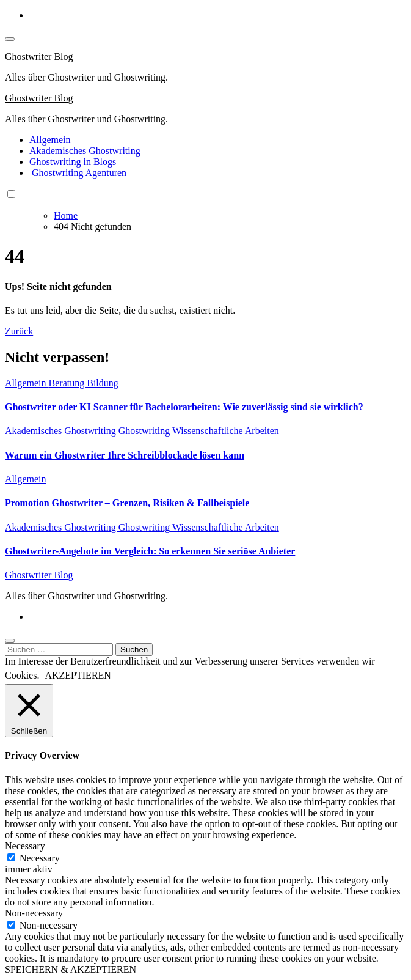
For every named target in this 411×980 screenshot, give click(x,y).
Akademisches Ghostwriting (85, 151)
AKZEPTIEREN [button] (78, 675)
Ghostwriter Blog (39, 57)
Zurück (19, 331)
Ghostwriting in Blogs (73, 162)
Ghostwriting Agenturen (78, 173)
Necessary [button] (25, 846)
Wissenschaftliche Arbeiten (226, 431)
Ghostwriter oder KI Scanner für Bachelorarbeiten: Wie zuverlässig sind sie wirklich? (184, 407)
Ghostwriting (145, 431)
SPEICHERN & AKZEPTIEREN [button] (71, 969)
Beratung (68, 383)
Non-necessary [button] (34, 913)
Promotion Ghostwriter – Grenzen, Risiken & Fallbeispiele (127, 503)
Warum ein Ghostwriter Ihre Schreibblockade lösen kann (125, 455)
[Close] (10, 641)
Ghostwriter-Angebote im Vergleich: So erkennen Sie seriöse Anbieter (150, 551)
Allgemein (50, 140)
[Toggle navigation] (10, 39)
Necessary (40, 858)
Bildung (103, 383)
